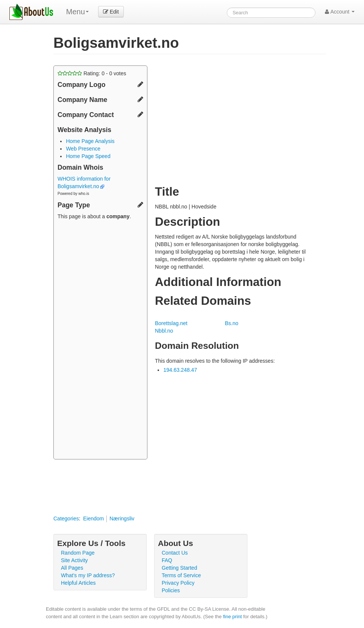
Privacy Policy (178, 583)
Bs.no (232, 323)
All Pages (72, 568)
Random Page (78, 553)
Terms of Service (181, 575)
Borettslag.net (171, 323)
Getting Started (179, 568)
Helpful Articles (78, 583)
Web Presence (83, 149)
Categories (66, 519)
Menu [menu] (77, 12)
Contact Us (175, 553)
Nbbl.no (164, 331)
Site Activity (74, 560)
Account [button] (340, 12)
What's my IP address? (88, 575)
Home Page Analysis (90, 141)
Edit (111, 12)
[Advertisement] (100, 341)
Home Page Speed (88, 156)
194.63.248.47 (180, 370)
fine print (232, 617)
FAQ (167, 560)
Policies (171, 590)
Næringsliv (122, 519)
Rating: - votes (92, 73)
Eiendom (93, 519)
